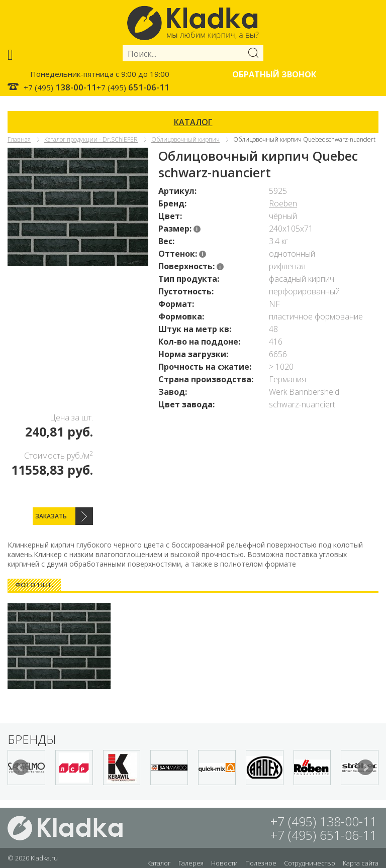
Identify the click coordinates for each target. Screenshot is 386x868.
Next (365, 768)
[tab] (34, 585)
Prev (21, 768)
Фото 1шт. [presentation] (34, 585)
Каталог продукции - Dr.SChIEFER (91, 139)
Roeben (283, 203)
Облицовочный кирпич (185, 139)
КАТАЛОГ (193, 122)
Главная (19, 139)
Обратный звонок (274, 74)
